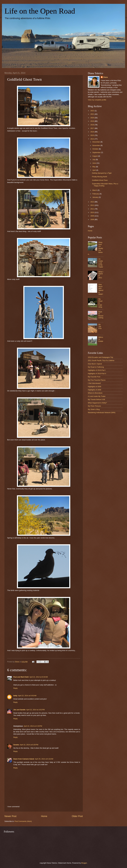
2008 (92, 219)
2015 (92, 135)
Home (44, 816)
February (96, 194)
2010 (92, 212)
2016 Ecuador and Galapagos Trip (100, 357)
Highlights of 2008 (94, 390)
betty (15, 696)
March (95, 190)
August (95, 156)
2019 (92, 121)
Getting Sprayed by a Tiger (102, 173)
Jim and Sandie (19, 710)
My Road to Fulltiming (96, 367)
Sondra (16, 745)
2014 (92, 139)
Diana (106, 77)
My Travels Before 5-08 (96, 399)
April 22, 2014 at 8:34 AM (39, 677)
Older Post (77, 816)
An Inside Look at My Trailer (101, 263)
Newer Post (10, 816)
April (94, 170)
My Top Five (100, 326)
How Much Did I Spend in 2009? (101, 289)
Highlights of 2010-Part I (97, 370)
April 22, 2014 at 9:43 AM (27, 696)
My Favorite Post (94, 377)
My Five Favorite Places (97, 380)
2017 (92, 128)
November (96, 145)
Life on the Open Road (40, 11)
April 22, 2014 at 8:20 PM (29, 745)
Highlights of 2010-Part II (97, 374)
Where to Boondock (95, 393)
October (96, 149)
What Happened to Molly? (97, 403)
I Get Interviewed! (94, 383)
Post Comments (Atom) (23, 821)
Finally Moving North (99, 177)
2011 (92, 209)
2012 (92, 205)
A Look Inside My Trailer (97, 396)
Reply (15, 688)
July (94, 159)
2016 (92, 132)
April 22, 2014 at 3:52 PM (35, 710)
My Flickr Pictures (94, 406)
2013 (92, 202)
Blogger (84, 863)
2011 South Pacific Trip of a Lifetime (101, 360)
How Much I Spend (95, 364)
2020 (92, 118)
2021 (92, 114)
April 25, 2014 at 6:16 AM (44, 759)
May (94, 167)
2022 (92, 111)
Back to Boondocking (101, 315)
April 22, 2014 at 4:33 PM (33, 726)
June (94, 163)
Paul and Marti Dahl (21, 677)
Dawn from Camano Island (24, 759)
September (97, 152)
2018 (92, 125)
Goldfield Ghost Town (100, 180)
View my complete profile (97, 100)
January (96, 197)
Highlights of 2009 (94, 387)
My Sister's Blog (94, 409)
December (96, 142)
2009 (92, 216)
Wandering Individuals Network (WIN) (102, 413)
